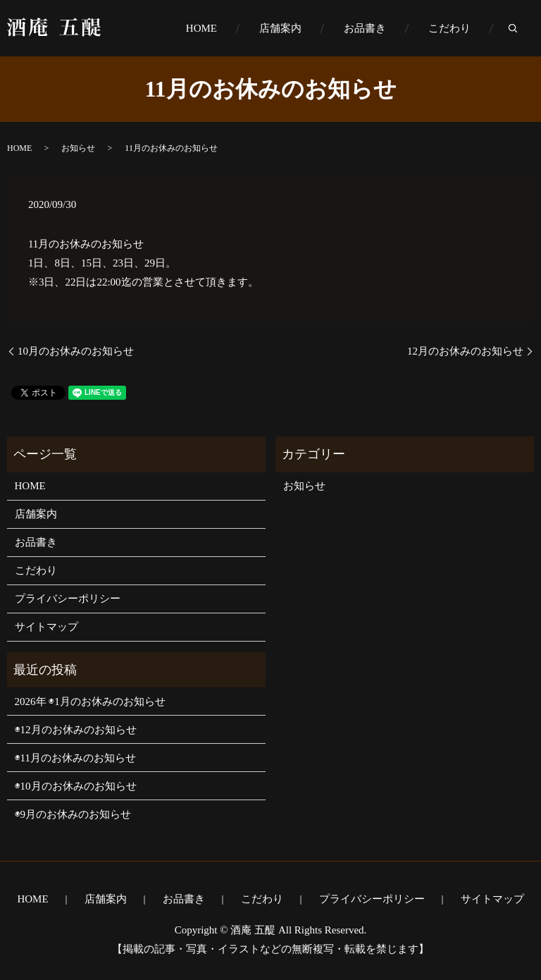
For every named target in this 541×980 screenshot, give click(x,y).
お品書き (365, 28)
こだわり (449, 28)
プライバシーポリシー (68, 599)
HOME (201, 28)
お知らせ (78, 148)
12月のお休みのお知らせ (465, 351)
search (523, 29)
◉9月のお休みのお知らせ (73, 814)
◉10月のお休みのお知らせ (76, 786)
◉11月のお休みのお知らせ (75, 758)
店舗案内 (280, 28)
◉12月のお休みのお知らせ (76, 730)
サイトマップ (46, 627)
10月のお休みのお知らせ (76, 351)
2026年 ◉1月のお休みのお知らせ (90, 702)
